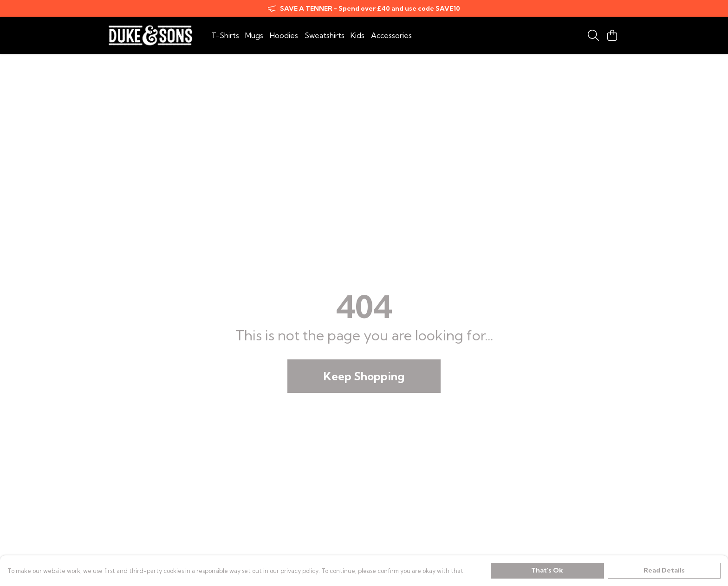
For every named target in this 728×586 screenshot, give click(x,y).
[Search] (593, 35)
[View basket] (612, 35)
